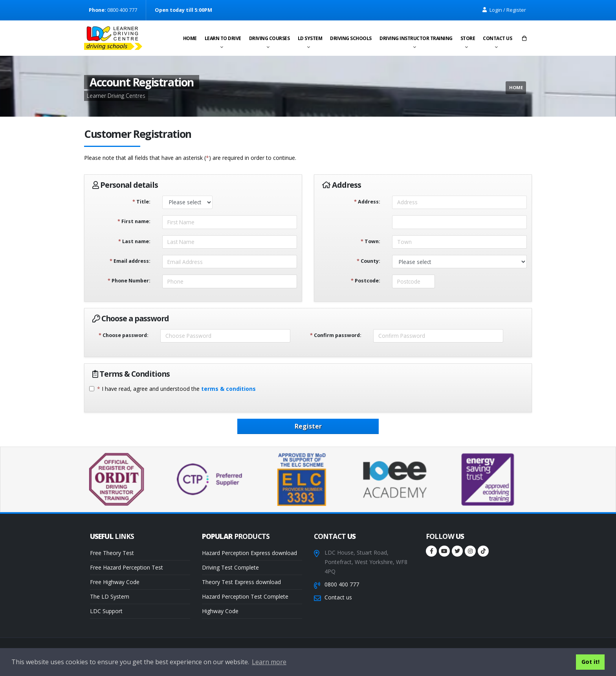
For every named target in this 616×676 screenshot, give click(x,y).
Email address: (130, 261)
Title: (141, 202)
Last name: (134, 241)
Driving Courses (269, 38)
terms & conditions (228, 389)
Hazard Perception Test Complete (245, 596)
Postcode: (366, 281)
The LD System (110, 596)
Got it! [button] (590, 662)
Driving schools (351, 38)
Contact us (497, 38)
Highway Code (220, 611)
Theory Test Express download (241, 582)
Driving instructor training (416, 38)
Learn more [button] (269, 662)
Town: (370, 241)
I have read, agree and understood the (176, 389)
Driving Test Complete (230, 567)
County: (368, 261)
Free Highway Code (115, 582)
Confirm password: (336, 335)
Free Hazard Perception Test (126, 567)
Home (190, 38)
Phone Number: (129, 281)
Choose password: (124, 335)
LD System (310, 38)
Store (468, 38)
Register (308, 426)
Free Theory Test (112, 553)
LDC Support (106, 611)
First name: (134, 221)
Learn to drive (223, 38)
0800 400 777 (342, 584)
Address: (367, 202)
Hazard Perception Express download (249, 553)
